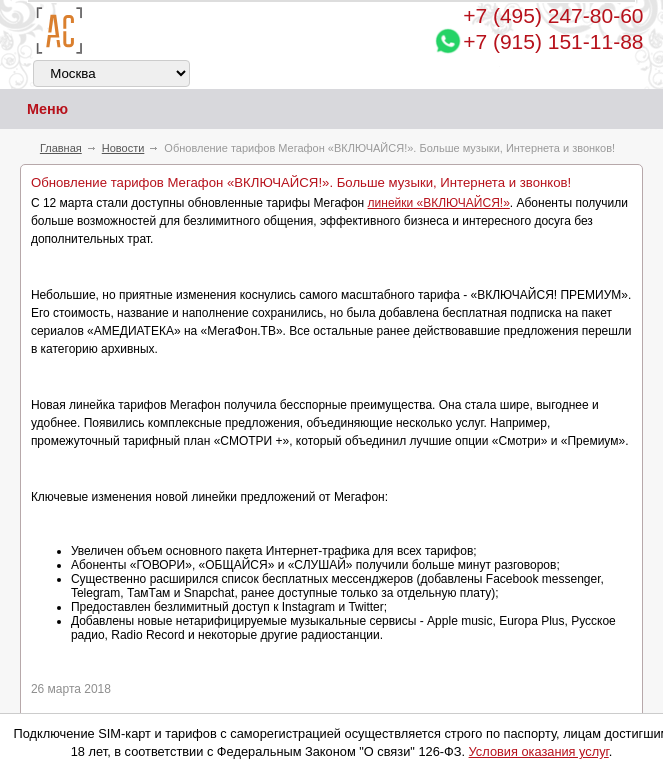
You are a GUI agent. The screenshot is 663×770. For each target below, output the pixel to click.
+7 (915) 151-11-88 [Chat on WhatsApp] (553, 41)
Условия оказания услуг (539, 751)
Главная (61, 148)
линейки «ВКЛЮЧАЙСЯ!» (439, 203)
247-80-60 (553, 15)
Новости (123, 148)
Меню (34, 109)
